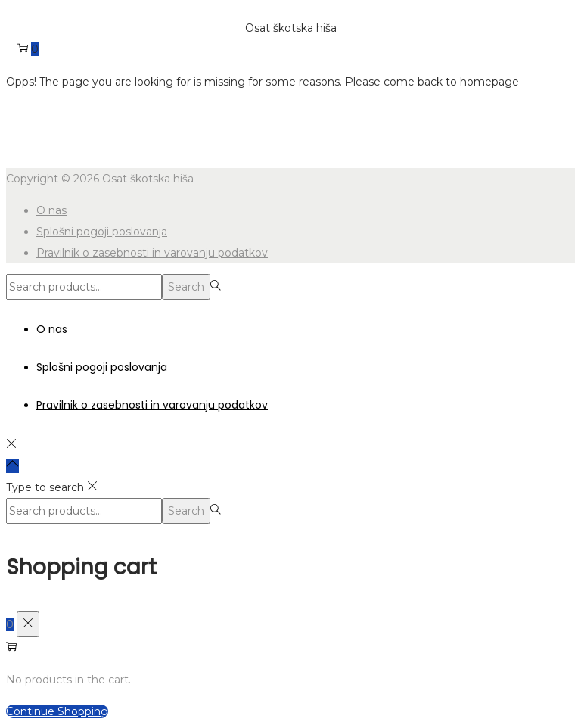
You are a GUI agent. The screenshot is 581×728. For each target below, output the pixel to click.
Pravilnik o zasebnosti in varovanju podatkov (152, 253)
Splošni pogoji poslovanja (102, 232)
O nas (51, 210)
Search (186, 287)
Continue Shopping (57, 711)
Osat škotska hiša (291, 28)
